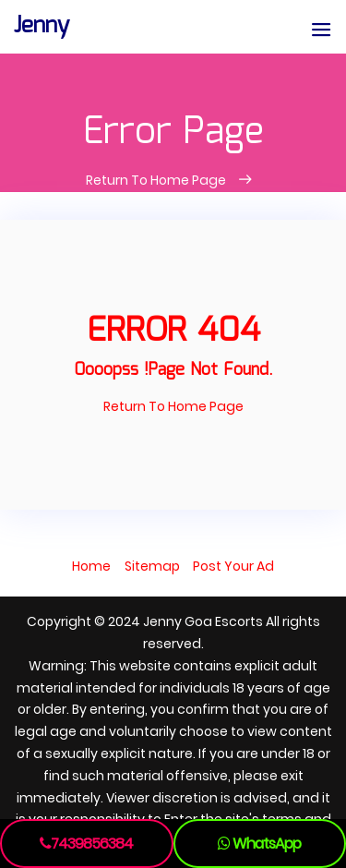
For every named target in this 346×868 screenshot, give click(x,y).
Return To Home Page (157, 180)
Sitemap (152, 566)
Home (91, 566)
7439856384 (86, 844)
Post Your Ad (233, 566)
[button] (321, 31)
